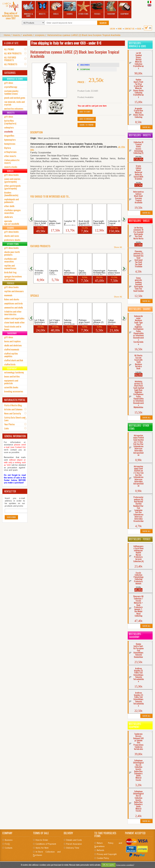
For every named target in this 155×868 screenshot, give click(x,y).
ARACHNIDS (85, 65)
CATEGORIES (10, 73)
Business (9, 840)
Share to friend (87, 125)
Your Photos (9, 424)
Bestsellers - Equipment (136, 725)
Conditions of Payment (46, 844)
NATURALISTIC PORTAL (15, 400)
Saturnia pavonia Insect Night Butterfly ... (69, 322)
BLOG (139, 29)
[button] (33, 219)
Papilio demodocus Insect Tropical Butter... (69, 272)
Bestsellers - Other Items (139, 427)
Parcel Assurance (74, 844)
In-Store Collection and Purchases (47, 853)
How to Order (42, 840)
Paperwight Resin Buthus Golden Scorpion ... (99, 223)
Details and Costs (74, 840)
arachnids (28, 35)
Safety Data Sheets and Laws (15, 419)
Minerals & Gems (28, 9)
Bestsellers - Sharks (140, 309)
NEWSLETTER (10, 491)
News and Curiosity (13, 413)
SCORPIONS (85, 69)
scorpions (40, 35)
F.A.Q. (7, 844)
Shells (56, 8)
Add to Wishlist (87, 119)
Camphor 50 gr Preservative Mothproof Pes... (70, 223)
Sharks (70, 8)
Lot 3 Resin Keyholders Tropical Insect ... (40, 322)
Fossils (97, 8)
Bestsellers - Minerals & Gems (137, 45)
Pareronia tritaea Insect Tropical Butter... (114, 272)
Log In (112, 29)
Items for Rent (42, 848)
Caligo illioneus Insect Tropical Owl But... (114, 322)
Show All (118, 247)
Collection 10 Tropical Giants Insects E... (114, 223)
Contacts (9, 848)
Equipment (125, 8)
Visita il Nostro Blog (13, 405)
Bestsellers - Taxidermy (136, 635)
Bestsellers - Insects (140, 135)
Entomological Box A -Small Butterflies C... (41, 223)
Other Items (83, 8)
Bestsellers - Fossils (140, 539)
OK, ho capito (108, 865)
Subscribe (11, 517)
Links (7, 428)
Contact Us (129, 29)
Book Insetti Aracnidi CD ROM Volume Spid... (85, 223)
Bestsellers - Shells (139, 221)
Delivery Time (73, 848)
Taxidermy (111, 8)
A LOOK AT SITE (11, 43)
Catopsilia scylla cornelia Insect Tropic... (54, 272)
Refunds (101, 850)
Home (120, 29)
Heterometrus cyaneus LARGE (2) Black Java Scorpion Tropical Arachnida (84, 35)
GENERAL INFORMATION (15, 436)
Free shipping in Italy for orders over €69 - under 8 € (66, 43)
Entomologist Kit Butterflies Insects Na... (99, 272)
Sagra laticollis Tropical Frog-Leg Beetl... (83, 272)
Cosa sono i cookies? (125, 865)
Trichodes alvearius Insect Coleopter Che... (39, 272)
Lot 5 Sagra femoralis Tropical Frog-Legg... (55, 322)
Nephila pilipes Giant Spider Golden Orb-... (55, 223)
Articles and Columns (13, 409)
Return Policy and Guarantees (108, 845)
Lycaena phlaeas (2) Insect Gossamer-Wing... (98, 322)
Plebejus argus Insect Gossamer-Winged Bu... (84, 322)
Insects (42, 8)
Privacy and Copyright (107, 854)
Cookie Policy (103, 858)
